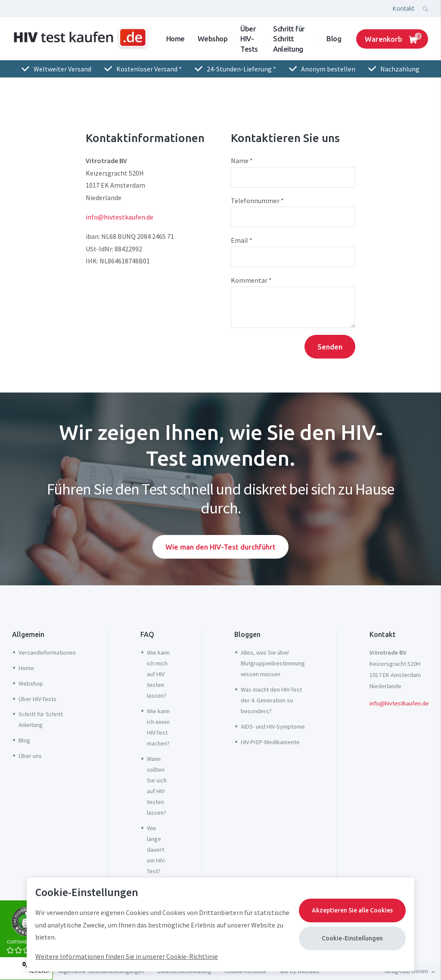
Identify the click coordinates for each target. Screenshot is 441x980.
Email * (242, 240)
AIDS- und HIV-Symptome (273, 726)
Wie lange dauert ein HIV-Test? (156, 850)
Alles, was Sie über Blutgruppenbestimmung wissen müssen (273, 663)
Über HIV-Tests (249, 39)
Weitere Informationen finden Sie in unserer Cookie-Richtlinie (127, 956)
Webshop (213, 39)
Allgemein (28, 634)
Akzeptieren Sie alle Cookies (352, 910)
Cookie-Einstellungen (352, 938)
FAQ (147, 634)
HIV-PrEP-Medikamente (270, 742)
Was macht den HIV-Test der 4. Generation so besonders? (271, 700)
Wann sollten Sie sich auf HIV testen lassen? (157, 786)
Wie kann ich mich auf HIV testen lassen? (158, 674)
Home (175, 39)
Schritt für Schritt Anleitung (289, 39)
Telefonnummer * (257, 201)
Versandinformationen (47, 652)
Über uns (30, 756)
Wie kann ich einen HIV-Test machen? (158, 727)
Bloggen (247, 634)
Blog (334, 39)
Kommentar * (251, 280)
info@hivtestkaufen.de (120, 217)
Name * (242, 161)
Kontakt (403, 9)
